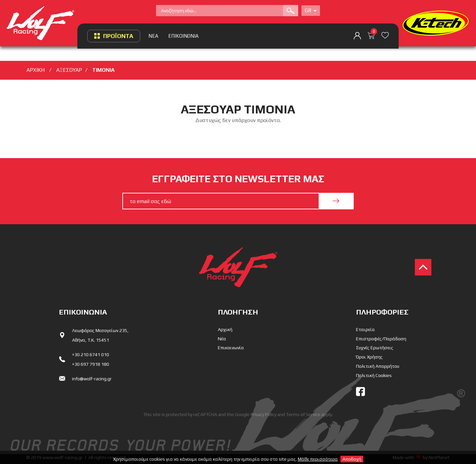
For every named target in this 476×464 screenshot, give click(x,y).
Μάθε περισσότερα (318, 459)
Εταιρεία (365, 329)
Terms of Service (303, 414)
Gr (311, 10)
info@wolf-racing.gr (92, 379)
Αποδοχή (352, 459)
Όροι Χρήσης (369, 357)
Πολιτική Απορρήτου (378, 366)
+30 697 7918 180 (91, 364)
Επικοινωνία (231, 348)
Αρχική (225, 329)
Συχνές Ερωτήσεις (375, 348)
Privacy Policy (263, 414)
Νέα (222, 339)
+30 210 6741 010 (91, 355)
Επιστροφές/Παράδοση (381, 339)
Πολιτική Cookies (374, 375)
